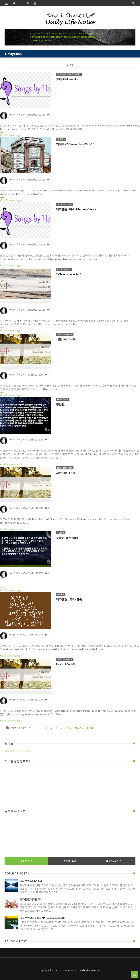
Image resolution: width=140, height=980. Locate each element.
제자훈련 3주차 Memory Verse (76, 209)
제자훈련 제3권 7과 (30, 899)
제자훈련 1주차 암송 (69, 599)
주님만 (60, 404)
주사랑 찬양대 (63, 399)
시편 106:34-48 (66, 339)
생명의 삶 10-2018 (65, 334)
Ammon (61, 139)
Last (90, 728)
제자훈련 (61, 594)
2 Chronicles (64, 269)
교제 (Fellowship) (67, 79)
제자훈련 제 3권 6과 (31, 881)
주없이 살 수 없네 (67, 538)
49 (69, 728)
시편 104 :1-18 (65, 473)
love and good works (69, 74)
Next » (79, 728)
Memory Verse (65, 204)
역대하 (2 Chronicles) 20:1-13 (75, 144)
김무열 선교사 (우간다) (17, 751)
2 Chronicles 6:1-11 (69, 274)
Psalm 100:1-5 (65, 664)
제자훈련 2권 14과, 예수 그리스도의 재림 (42, 918)
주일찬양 (61, 533)
